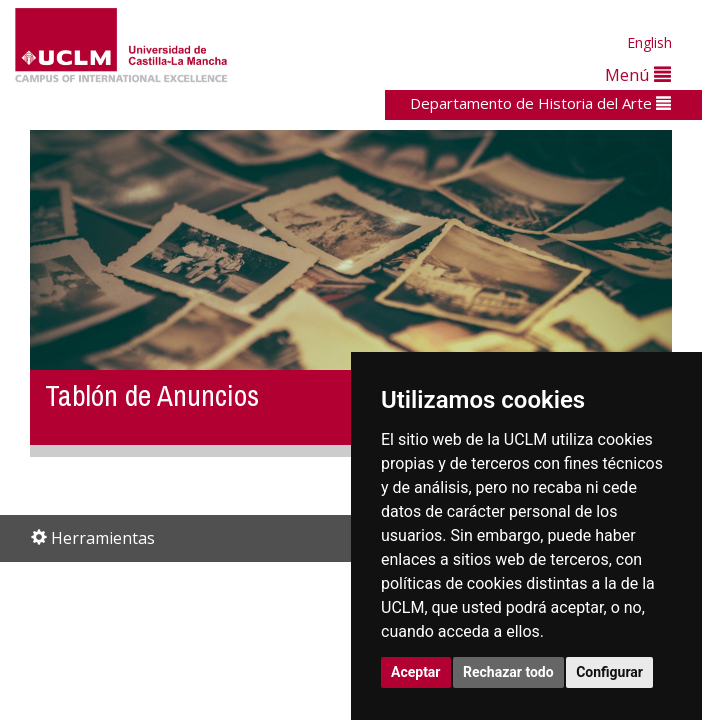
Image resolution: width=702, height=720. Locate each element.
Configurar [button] (609, 672)
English (649, 42)
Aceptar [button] (416, 672)
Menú (638, 74)
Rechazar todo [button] (508, 672)
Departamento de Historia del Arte (540, 103)
